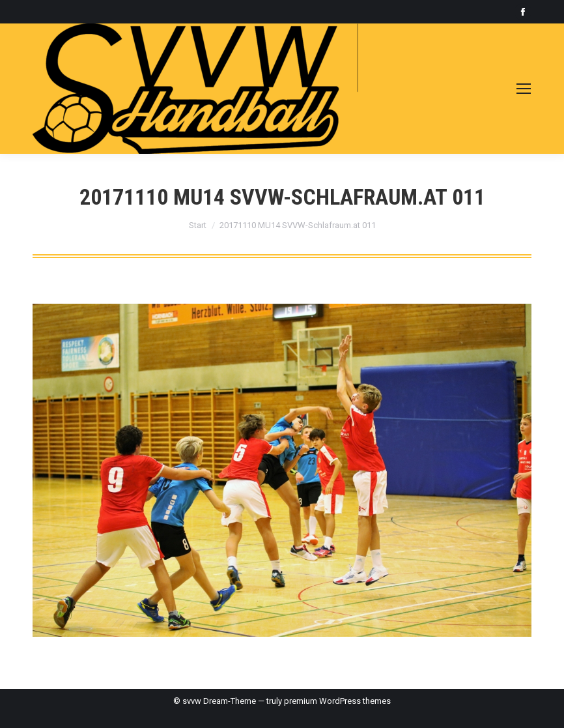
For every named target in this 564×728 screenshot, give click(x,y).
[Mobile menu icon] (524, 89)
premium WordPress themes (337, 701)
